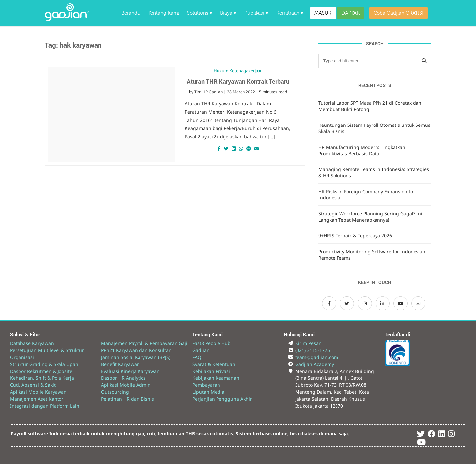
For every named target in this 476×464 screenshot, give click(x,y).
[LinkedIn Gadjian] (383, 303)
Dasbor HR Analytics (123, 378)
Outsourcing (115, 392)
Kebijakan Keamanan (216, 378)
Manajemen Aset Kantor (37, 399)
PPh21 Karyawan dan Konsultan (136, 350)
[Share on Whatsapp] (241, 148)
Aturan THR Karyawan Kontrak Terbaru (238, 81)
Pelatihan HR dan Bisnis (128, 399)
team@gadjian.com (317, 357)
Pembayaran (206, 385)
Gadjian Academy (315, 364)
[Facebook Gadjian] (329, 303)
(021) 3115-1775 (313, 350)
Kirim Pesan (308, 343)
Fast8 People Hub (212, 343)
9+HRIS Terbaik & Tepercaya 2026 (355, 236)
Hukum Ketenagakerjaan (238, 71)
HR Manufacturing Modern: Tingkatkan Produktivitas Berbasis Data (362, 150)
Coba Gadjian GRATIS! (398, 13)
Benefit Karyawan (120, 364)
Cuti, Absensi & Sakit (33, 385)
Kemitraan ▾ (290, 13)
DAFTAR (351, 13)
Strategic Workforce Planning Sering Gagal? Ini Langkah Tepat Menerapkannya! (370, 217)
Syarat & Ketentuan (214, 364)
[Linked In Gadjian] (442, 435)
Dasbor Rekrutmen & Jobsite (41, 371)
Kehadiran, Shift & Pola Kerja (42, 378)
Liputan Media (208, 392)
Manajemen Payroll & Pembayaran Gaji (144, 343)
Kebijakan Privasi (211, 371)
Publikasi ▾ (256, 13)
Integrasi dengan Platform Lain (45, 406)
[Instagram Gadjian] (365, 303)
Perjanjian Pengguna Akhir (222, 399)
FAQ (197, 357)
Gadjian (201, 350)
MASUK (323, 13)
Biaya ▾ (228, 13)
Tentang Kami (163, 13)
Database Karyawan (32, 343)
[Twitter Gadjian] (347, 303)
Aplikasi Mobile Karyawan (38, 392)
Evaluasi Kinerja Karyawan (130, 371)
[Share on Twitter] (226, 148)
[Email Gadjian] (418, 303)
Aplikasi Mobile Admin (126, 385)
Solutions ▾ (200, 13)
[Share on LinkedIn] (234, 148)
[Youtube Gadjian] (421, 443)
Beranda (131, 13)
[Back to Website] (67, 20)
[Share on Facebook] (218, 148)
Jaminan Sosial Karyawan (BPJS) (136, 357)
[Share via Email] (257, 148)
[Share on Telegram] (249, 148)
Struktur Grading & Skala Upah (44, 364)
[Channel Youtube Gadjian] (400, 303)
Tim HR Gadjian (209, 92)
